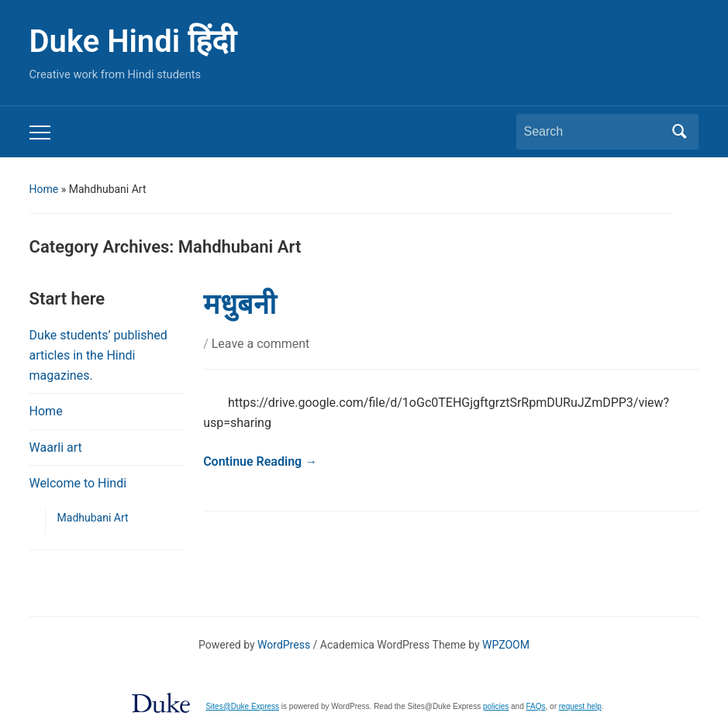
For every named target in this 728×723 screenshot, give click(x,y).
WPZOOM (506, 645)
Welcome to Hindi (78, 483)
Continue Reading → (260, 461)
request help (580, 706)
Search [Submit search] (679, 132)
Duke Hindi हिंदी (133, 41)
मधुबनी (240, 305)
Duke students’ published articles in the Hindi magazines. (98, 355)
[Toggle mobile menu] (40, 133)
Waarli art (56, 448)
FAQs (536, 706)
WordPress (284, 645)
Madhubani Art (93, 518)
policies (496, 706)
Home (44, 189)
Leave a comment (261, 344)
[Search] (593, 132)
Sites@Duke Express (242, 706)
